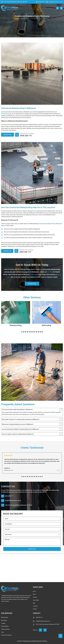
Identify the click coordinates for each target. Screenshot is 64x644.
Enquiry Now (8, 135)
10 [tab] (38, 332)
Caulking (3, 623)
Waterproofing (16, 325)
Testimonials (36, 600)
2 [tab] (24, 332)
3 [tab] (26, 332)
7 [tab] (33, 332)
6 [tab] (31, 332)
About (34, 594)
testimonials (34, 274)
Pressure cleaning (5, 629)
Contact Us (7, 251)
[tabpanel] (16, 314)
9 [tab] (37, 332)
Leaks (3, 632)
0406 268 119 (42, 2)
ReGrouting (46, 325)
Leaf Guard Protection (6, 635)
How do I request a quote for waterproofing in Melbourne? (18, 434)
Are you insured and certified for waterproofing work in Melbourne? (20, 429)
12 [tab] (42, 332)
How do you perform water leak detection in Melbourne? (17, 410)
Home (17, 19)
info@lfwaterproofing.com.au (56, 2)
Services (23, 19)
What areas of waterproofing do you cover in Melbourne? (18, 424)
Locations (35, 606)
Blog (34, 603)
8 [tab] (35, 332)
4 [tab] (27, 332)
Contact (35, 609)
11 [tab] (40, 332)
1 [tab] (22, 332)
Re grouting (4, 620)
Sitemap (45, 641)
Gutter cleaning (5, 626)
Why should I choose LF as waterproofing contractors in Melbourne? (21, 419)
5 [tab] (29, 332)
